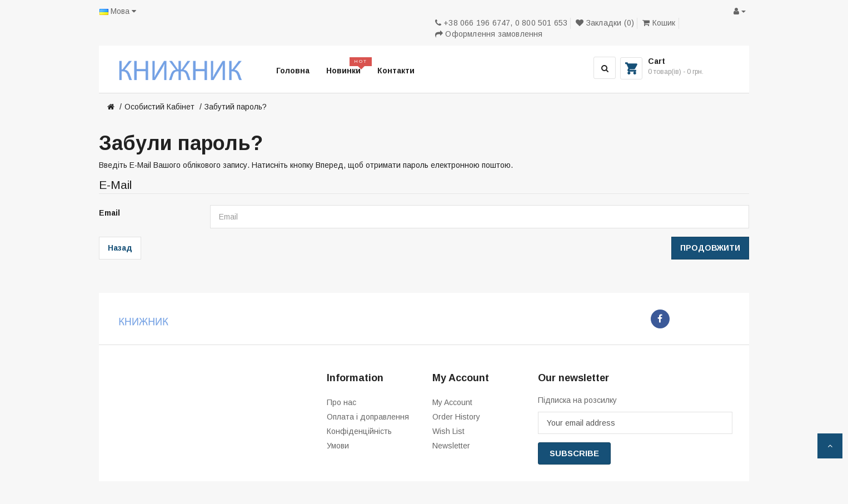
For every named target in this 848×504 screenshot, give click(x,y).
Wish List (448, 431)
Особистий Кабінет (159, 107)
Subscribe (574, 453)
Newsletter (451, 446)
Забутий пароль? (236, 107)
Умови (338, 446)
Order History (456, 417)
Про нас (341, 402)
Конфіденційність (359, 431)
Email (109, 213)
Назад (120, 248)
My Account (452, 402)
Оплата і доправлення (368, 417)
